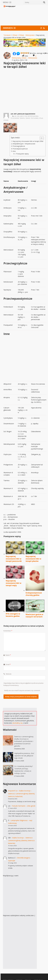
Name (7, 655)
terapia (22, 118)
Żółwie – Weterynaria (29, 58)
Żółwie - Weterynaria (27, 35)
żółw (41, 118)
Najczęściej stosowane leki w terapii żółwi (28, 141)
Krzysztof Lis (13, 791)
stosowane (15, 118)
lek (15, 116)
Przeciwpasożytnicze (20, 149)
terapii (28, 118)
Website (7, 674)
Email (7, 664)
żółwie (6, 120)
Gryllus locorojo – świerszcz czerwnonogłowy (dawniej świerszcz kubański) (21, 793)
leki (18, 116)
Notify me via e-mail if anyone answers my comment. (22, 690)
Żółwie (15, 35)
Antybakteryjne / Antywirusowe (24, 144)
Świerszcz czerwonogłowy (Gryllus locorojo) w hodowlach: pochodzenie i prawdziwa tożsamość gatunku (24, 741)
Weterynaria (16, 58)
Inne (14, 151)
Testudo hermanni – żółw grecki (23, 806)
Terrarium (7, 35)
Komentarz (8, 631)
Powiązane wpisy (22, 154)
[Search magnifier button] (44, 2)
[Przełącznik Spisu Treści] (41, 138)
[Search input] (33, 2)
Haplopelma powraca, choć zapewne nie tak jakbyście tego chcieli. (24, 756)
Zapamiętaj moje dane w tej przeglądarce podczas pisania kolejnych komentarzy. (23, 684)
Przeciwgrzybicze (19, 146)
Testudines (35, 118)
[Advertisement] (31, 16)
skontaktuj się (17, 723)
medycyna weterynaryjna (29, 116)
